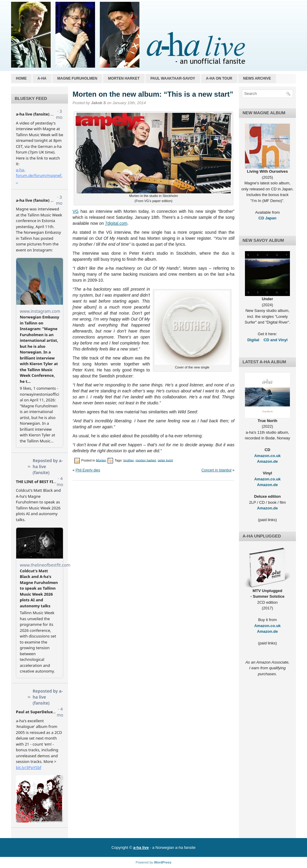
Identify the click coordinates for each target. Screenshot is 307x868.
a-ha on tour (219, 78)
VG (76, 211)
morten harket (146, 460)
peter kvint (165, 460)
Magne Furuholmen (77, 78)
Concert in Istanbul (216, 470)
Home (21, 78)
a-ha (42, 78)
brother (129, 460)
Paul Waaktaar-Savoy (173, 78)
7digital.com (116, 223)
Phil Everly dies (88, 470)
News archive (257, 78)
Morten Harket (124, 78)
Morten (101, 460)
